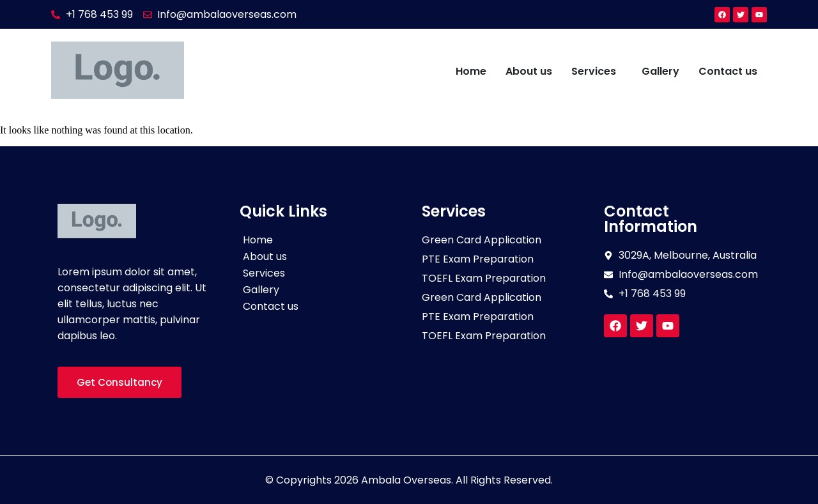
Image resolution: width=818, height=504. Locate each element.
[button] (597, 72)
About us (529, 71)
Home (471, 71)
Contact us (728, 71)
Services (594, 71)
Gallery (660, 71)
